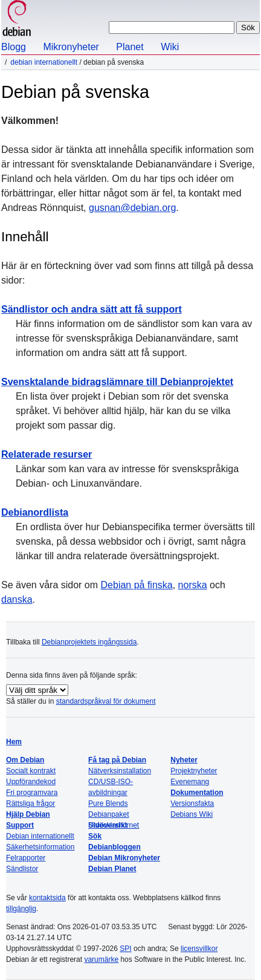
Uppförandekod (31, 782)
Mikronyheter (71, 47)
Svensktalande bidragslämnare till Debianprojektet (117, 382)
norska (193, 585)
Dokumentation (197, 793)
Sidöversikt (108, 825)
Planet (130, 47)
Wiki (170, 47)
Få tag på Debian (117, 760)
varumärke (101, 959)
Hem (14, 742)
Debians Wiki (192, 814)
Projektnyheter (194, 771)
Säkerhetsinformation (40, 847)
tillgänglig (21, 909)
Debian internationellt (44, 62)
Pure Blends (108, 803)
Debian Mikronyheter (124, 858)
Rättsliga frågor (31, 803)
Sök (95, 836)
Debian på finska (137, 585)
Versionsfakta (192, 803)
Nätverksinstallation (120, 771)
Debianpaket (108, 814)
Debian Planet (112, 869)
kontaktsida (47, 898)
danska (17, 599)
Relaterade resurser (47, 454)
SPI (125, 949)
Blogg (14, 47)
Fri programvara (32, 793)
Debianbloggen (114, 847)
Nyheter (184, 760)
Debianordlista (35, 512)
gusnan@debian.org (132, 208)
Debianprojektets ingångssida (89, 642)
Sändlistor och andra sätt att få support (92, 309)
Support (20, 825)
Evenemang (190, 782)
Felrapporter (26, 858)
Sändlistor (22, 869)
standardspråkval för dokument (106, 701)
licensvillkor (199, 949)
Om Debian (25, 760)
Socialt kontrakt (31, 771)
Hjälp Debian (28, 814)
